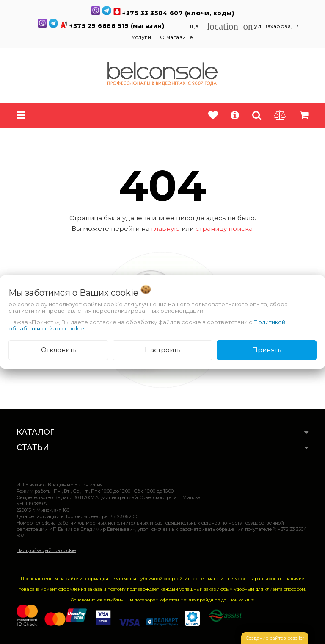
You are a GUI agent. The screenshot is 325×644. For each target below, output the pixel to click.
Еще (193, 26)
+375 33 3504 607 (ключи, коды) (178, 13)
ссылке (247, 600)
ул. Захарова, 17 (253, 26)
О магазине (177, 37)
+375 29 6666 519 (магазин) (118, 26)
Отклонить (59, 350)
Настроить (162, 350)
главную (165, 229)
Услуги (141, 37)
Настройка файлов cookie (46, 550)
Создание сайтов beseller (275, 638)
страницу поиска (224, 229)
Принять (267, 350)
